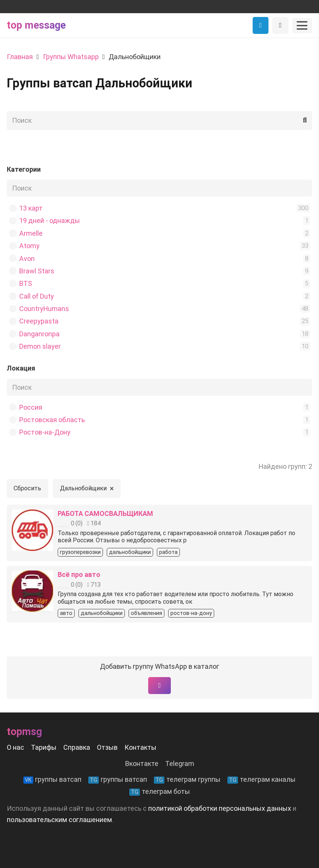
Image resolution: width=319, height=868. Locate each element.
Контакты (140, 747)
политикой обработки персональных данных (220, 808)
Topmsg (24, 732)
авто (66, 613)
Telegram (180, 764)
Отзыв (107, 747)
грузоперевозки (80, 552)
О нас (15, 747)
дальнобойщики (130, 552)
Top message (36, 25)
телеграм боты (160, 791)
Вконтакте (142, 764)
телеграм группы (187, 779)
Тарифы (44, 747)
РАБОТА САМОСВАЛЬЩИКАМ (105, 513)
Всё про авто (79, 574)
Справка (77, 747)
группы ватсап (52, 779)
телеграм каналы (261, 779)
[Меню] (302, 26)
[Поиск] (159, 121)
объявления (146, 613)
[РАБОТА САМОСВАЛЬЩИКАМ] (32, 515)
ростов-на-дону (191, 613)
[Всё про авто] (32, 576)
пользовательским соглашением (59, 820)
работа (168, 552)
